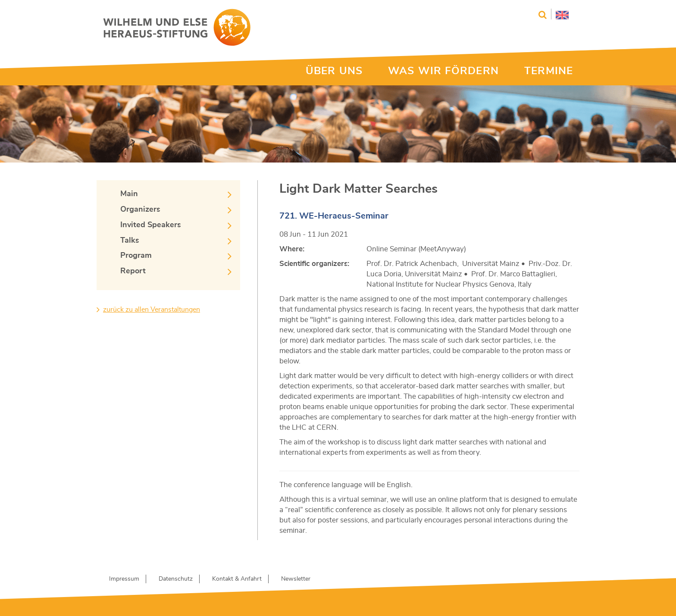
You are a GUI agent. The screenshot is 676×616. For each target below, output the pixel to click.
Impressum (124, 579)
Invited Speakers (151, 225)
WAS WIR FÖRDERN (443, 71)
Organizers (140, 210)
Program (136, 256)
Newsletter (296, 579)
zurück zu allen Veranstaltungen (152, 310)
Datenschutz (176, 579)
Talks (130, 241)
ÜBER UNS (334, 71)
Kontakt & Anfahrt (237, 579)
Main (129, 194)
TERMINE (549, 71)
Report (133, 271)
